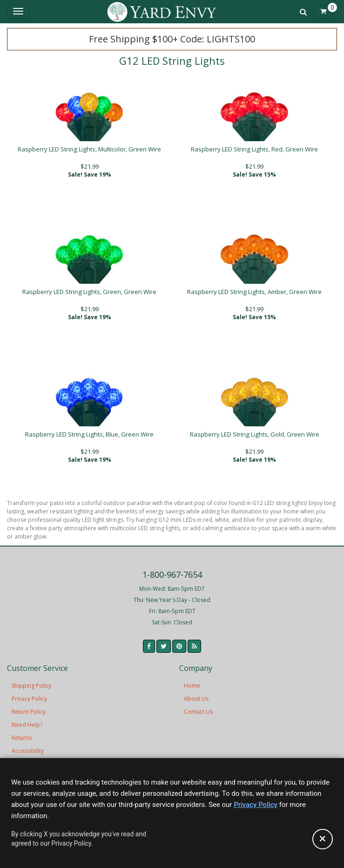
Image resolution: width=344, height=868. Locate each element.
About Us (196, 699)
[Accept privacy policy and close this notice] (323, 839)
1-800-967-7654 (172, 574)
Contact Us (198, 712)
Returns (22, 738)
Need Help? (27, 725)
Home (192, 686)
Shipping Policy (31, 686)
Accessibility (28, 751)
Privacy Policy (29, 699)
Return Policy (29, 712)
